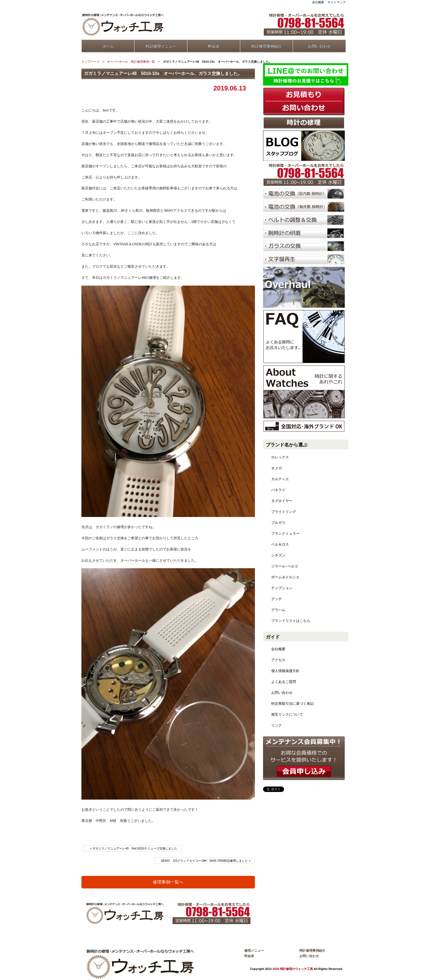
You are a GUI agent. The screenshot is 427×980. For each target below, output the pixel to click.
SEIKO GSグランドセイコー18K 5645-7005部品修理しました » (206, 861)
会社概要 (318, 2)
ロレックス (280, 457)
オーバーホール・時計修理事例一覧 (131, 62)
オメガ (277, 468)
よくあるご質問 (284, 682)
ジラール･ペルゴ (285, 566)
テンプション (282, 588)
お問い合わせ (319, 46)
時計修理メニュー (161, 46)
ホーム (108, 46)
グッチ (277, 599)
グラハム (278, 610)
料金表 (214, 46)
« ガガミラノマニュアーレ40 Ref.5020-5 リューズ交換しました (134, 848)
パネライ (278, 490)
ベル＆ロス (280, 544)
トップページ (90, 62)
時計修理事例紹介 (267, 46)
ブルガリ (278, 523)
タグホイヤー (282, 501)
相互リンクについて (287, 714)
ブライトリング (284, 512)
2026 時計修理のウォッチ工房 (293, 969)
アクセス (278, 660)
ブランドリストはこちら (291, 621)
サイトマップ (337, 2)
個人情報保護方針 (285, 671)
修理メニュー (254, 951)
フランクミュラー (285, 533)
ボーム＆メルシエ (285, 577)
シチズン (278, 555)
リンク (277, 725)
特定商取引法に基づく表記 (292, 704)
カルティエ (280, 479)
